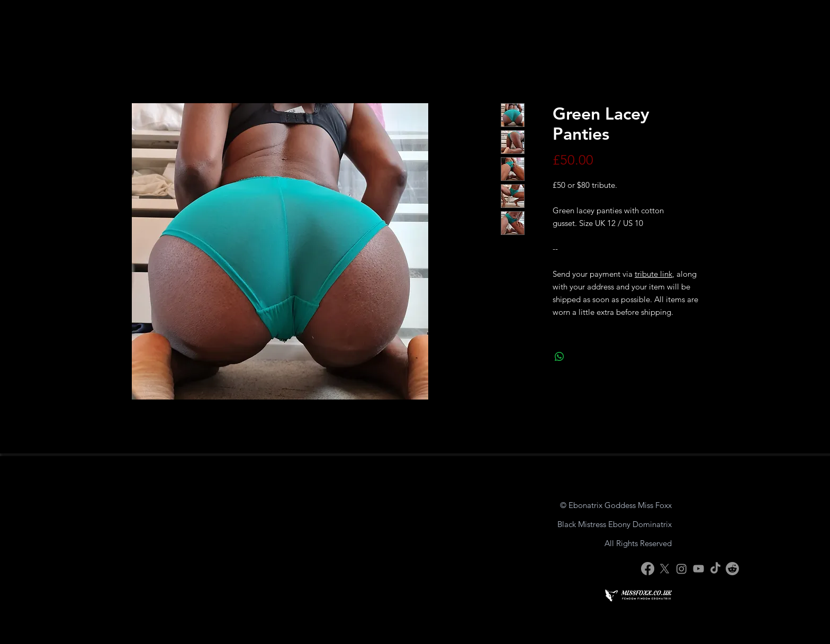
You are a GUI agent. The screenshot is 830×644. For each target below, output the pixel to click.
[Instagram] (682, 569)
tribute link (653, 274)
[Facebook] (648, 569)
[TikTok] (715, 569)
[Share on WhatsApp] (560, 357)
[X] (665, 569)
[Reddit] (732, 569)
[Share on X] (580, 357)
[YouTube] (698, 569)
